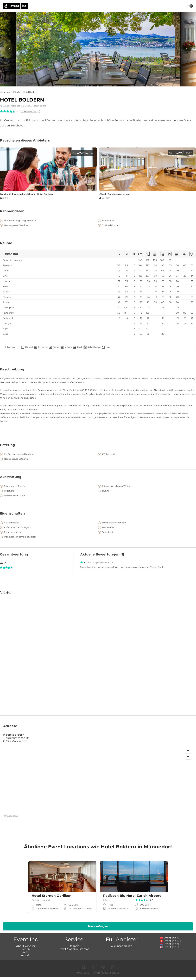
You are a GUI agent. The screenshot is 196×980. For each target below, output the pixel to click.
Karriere (26, 953)
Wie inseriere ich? (122, 950)
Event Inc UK (170, 951)
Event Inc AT (170, 941)
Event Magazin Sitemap (74, 953)
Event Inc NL (170, 948)
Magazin (74, 950)
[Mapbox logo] (11, 819)
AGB (97, 976)
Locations (5, 92)
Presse (26, 956)
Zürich (16, 92)
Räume (6, 243)
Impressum (85, 976)
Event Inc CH (170, 944)
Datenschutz (111, 976)
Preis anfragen (98, 930)
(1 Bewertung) (31, 111)
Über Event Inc (26, 950)
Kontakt (26, 959)
